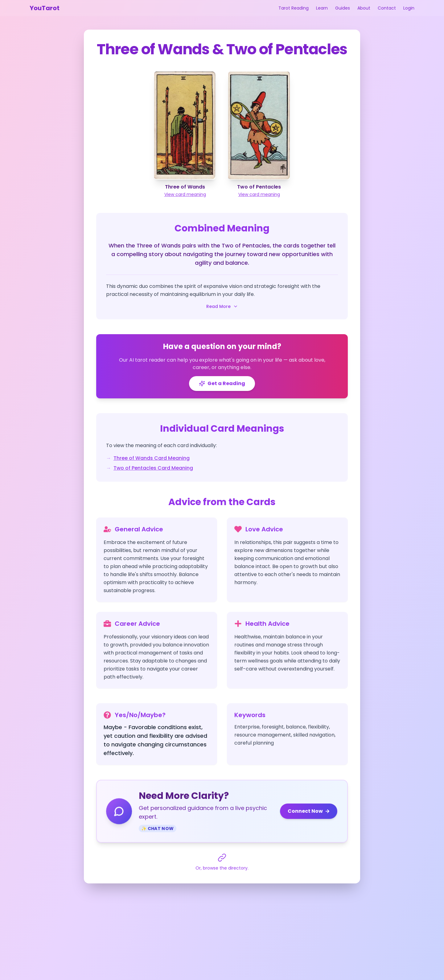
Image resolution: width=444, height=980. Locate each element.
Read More (222, 306)
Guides (343, 8)
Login (409, 8)
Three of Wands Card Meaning (152, 458)
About (364, 8)
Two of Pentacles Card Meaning (153, 468)
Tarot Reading (294, 8)
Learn (322, 8)
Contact (387, 8)
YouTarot (45, 8)
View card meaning (185, 194)
